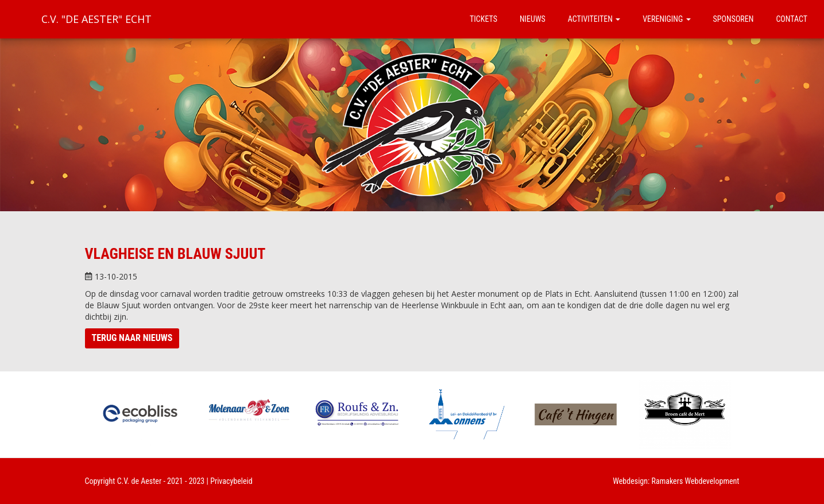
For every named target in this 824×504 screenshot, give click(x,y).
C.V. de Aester (140, 481)
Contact (792, 19)
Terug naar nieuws (132, 338)
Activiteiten (594, 19)
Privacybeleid (231, 481)
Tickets (483, 19)
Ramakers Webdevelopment (696, 481)
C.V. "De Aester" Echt (96, 19)
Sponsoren (734, 19)
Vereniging (666, 19)
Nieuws (533, 19)
